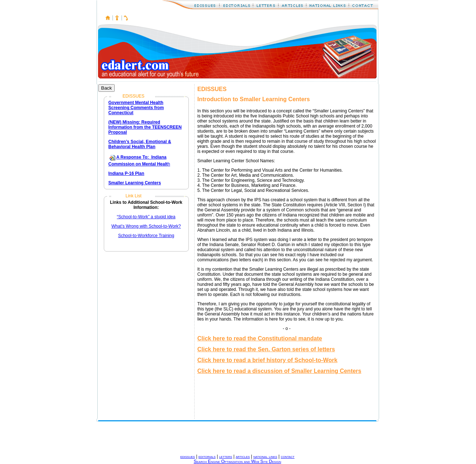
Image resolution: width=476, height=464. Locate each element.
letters (226, 456)
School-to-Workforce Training (146, 236)
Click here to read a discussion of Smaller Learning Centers (279, 371)
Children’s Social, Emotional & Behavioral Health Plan (140, 144)
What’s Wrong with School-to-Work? (146, 226)
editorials (207, 456)
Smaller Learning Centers (135, 183)
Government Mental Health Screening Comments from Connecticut (136, 108)
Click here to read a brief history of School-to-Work (267, 360)
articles (243, 456)
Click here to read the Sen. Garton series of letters (266, 349)
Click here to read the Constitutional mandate (260, 338)
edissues (187, 456)
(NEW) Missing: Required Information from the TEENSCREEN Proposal (145, 127)
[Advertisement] (228, 438)
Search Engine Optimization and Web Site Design (238, 461)
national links (265, 456)
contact (288, 456)
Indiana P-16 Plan (126, 173)
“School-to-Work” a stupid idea (146, 217)
